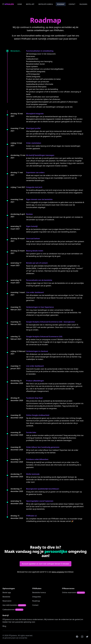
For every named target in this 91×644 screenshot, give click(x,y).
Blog (4, 626)
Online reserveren (74, 592)
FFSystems (7, 619)
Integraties (37, 597)
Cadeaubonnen (13, 610)
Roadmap (61, 4)
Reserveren (7, 601)
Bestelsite (6, 597)
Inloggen (83, 4)
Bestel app (30, 4)
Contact (72, 4)
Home (20, 4)
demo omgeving (58, 572)
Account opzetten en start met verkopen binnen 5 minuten (46, 564)
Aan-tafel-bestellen (14, 605)
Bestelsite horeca (46, 4)
